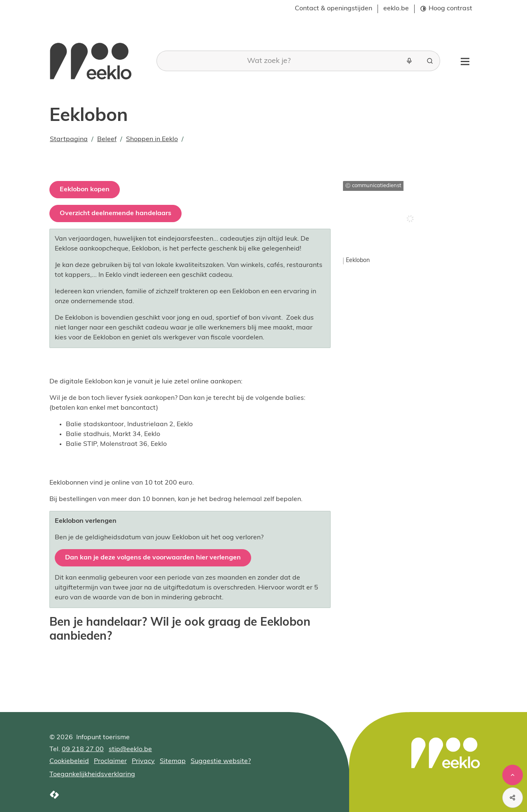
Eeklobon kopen (85, 190)
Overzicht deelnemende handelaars (115, 213)
